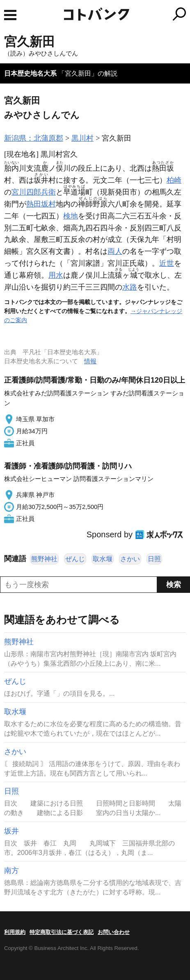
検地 (71, 216)
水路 (130, 287)
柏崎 (174, 180)
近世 (167, 263)
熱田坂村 (41, 204)
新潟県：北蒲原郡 (34, 138)
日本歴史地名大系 (30, 73)
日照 (154, 559)
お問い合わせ (114, 932)
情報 (90, 361)
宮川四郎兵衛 (34, 192)
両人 (115, 251)
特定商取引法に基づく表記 (62, 932)
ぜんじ (75, 559)
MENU (10, 15)
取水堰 (103, 559)
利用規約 (15, 932)
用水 (56, 275)
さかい (130, 559)
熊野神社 (44, 559)
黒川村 (82, 138)
